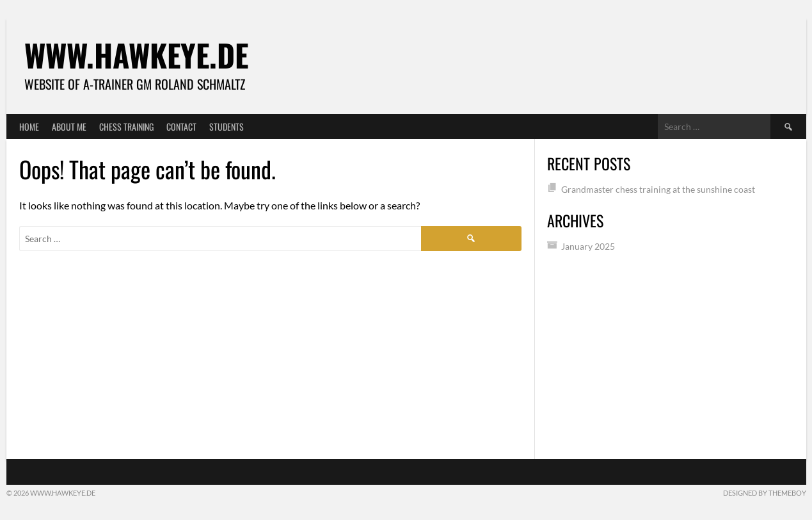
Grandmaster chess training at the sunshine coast (658, 189)
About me (69, 126)
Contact (181, 126)
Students (227, 126)
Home (29, 126)
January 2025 (588, 246)
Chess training (126, 126)
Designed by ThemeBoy (765, 493)
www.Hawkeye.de (136, 55)
